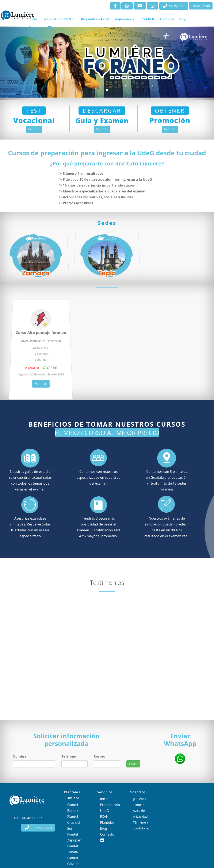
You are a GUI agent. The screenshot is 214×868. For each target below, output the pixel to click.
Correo (100, 756)
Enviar (133, 764)
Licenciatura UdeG (57, 19)
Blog (183, 19)
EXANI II (148, 19)
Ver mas (41, 380)
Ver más (34, 129)
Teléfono (69, 756)
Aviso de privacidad (140, 814)
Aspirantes (123, 19)
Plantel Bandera (74, 808)
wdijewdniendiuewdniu (140, 756)
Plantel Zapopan (74, 837)
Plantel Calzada (73, 861)
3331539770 (174, 6)
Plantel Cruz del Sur (74, 822)
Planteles (167, 19)
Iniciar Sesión (201, 6)
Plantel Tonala (73, 849)
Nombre (20, 756)
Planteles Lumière (72, 795)
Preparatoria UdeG (95, 19)
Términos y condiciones (141, 825)
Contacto (36, 27)
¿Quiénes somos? (140, 802)
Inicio (33, 19)
